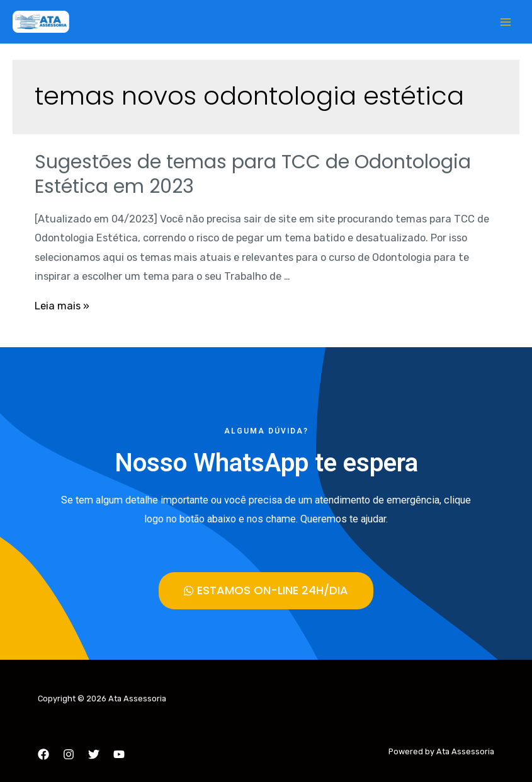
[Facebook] (43, 754)
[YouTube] (119, 754)
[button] (266, 591)
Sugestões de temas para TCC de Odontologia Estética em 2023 (253, 174)
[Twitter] (94, 754)
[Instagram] (69, 754)
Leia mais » (62, 306)
